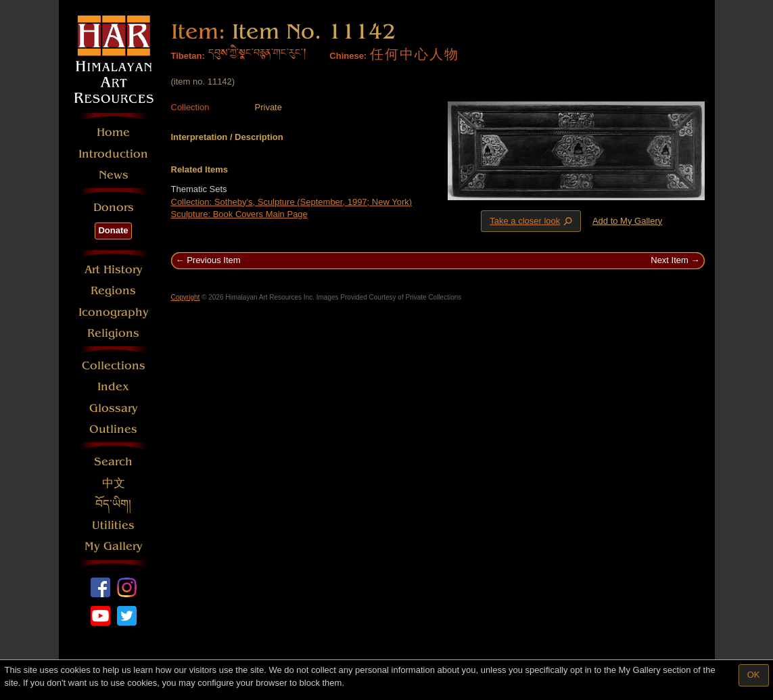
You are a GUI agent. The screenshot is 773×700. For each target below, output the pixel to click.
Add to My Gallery (627, 221)
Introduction (113, 154)
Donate (113, 230)
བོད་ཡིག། (113, 504)
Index (113, 387)
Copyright (186, 297)
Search (113, 462)
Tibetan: (188, 56)
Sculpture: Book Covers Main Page (239, 214)
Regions (113, 290)
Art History (114, 270)
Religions (113, 333)
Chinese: (348, 56)
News (114, 175)
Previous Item (213, 260)
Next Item (670, 260)
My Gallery (114, 546)
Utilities (113, 525)
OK (754, 675)
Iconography (114, 312)
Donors (114, 207)
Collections (114, 366)
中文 (114, 483)
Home (113, 132)
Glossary (114, 408)
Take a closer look (532, 220)
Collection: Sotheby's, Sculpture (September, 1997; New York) (292, 202)
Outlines (113, 429)
